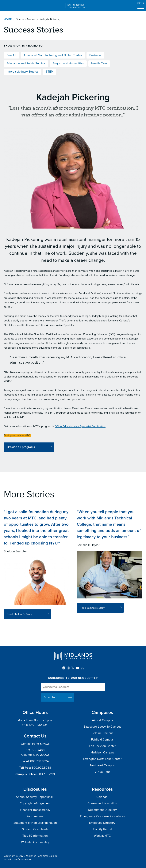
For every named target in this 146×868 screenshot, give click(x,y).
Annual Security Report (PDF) (35, 797)
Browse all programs (21, 447)
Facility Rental (102, 829)
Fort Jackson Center (102, 746)
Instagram (68, 668)
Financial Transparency (35, 810)
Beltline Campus (102, 733)
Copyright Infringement (35, 803)
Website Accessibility (35, 842)
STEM (50, 72)
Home (8, 19)
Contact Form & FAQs (35, 744)
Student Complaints (35, 829)
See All (11, 55)
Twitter (73, 668)
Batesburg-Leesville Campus (102, 727)
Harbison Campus (102, 752)
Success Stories (26, 19)
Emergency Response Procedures (102, 816)
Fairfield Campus (102, 740)
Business (95, 55)
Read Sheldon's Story (19, 618)
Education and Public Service (26, 63)
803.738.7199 (46, 774)
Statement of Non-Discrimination (35, 823)
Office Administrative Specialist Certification (80, 426)
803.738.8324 (39, 761)
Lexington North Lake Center (102, 759)
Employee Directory (102, 823)
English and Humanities (68, 63)
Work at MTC (102, 836)
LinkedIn (82, 668)
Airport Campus (102, 720)
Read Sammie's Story (92, 612)
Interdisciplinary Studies (23, 72)
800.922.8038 (41, 768)
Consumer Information (102, 803)
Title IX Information (35, 836)
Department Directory (102, 810)
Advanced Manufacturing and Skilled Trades (53, 55)
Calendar (102, 797)
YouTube (78, 668)
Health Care (99, 63)
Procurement (35, 816)
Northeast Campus (102, 765)
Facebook (64, 668)
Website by (18, 860)
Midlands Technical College (73, 6)
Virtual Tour (102, 772)
